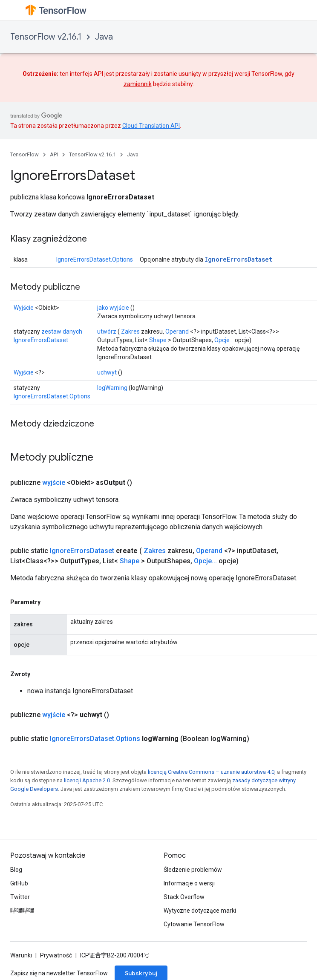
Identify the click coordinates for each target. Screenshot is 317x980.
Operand (177, 331)
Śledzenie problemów (193, 870)
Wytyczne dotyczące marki (200, 911)
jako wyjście (113, 308)
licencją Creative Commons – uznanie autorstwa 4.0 (211, 772)
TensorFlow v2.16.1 (46, 37)
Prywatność (56, 955)
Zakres (130, 331)
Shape (158, 340)
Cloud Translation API (151, 126)
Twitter (20, 897)
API (54, 154)
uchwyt (107, 372)
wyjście (54, 483)
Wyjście (24, 308)
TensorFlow (24, 154)
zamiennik (138, 84)
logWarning (112, 388)
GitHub (19, 883)
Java (104, 37)
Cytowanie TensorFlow (194, 924)
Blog (16, 870)
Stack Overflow (184, 897)
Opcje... (224, 340)
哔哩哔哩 (22, 911)
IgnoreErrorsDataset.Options (95, 259)
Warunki (21, 955)
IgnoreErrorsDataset (238, 259)
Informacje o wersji (189, 883)
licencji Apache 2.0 (87, 780)
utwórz (107, 331)
